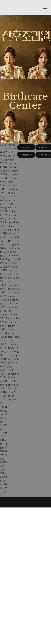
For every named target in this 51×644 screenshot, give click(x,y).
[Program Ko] (26, 147)
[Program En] (26, 155)
